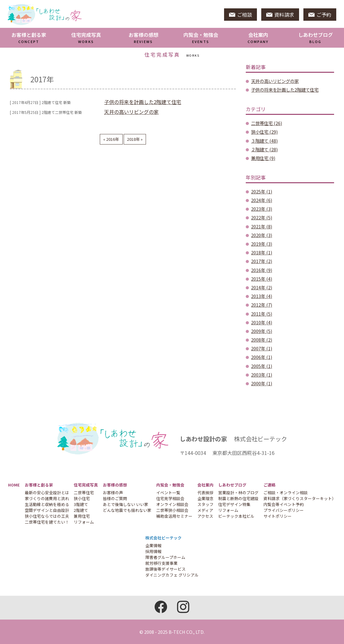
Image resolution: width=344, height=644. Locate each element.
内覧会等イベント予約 (284, 504)
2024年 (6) (262, 200)
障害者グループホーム (165, 557)
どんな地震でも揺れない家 (127, 510)
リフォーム (84, 522)
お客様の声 (113, 493)
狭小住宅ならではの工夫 (47, 516)
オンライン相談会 (172, 504)
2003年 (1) (262, 375)
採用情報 (153, 551)
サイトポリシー (278, 516)
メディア (205, 510)
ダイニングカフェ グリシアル (172, 575)
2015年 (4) (262, 279)
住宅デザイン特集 (234, 504)
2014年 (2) (262, 287)
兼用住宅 (82, 516)
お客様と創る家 (29, 37)
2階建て (81, 510)
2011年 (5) (262, 314)
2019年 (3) (262, 244)
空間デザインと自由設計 (47, 510)
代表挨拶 (205, 493)
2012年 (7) (262, 305)
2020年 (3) (262, 235)
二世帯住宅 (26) (267, 123)
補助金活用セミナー (174, 516)
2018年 (134, 139)
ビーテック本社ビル (236, 516)
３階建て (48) (264, 141)
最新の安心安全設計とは (47, 493)
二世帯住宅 (84, 493)
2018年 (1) (262, 252)
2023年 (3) (262, 209)
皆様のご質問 (115, 498)
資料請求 (280, 15)
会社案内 (258, 37)
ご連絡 (269, 485)
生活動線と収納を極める (47, 504)
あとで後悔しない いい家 (126, 504)
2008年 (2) (262, 340)
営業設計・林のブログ (238, 493)
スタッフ (205, 504)
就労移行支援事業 (161, 563)
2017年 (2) (262, 261)
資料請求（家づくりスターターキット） (300, 498)
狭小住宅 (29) (264, 132)
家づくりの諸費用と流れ (47, 498)
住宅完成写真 (86, 37)
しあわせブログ (315, 37)
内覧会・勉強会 (201, 37)
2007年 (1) (262, 348)
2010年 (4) (262, 322)
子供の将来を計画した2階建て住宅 (143, 102)
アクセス (205, 516)
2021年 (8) (262, 226)
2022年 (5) (262, 217)
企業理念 (205, 498)
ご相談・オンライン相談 (286, 493)
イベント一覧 (168, 493)
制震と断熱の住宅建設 (238, 498)
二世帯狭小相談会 (172, 510)
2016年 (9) (262, 270)
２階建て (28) (264, 149)
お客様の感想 (143, 37)
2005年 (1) (262, 366)
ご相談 (240, 15)
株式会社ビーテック (163, 538)
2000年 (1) (262, 383)
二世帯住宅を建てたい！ (47, 522)
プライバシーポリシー (284, 510)
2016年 (112, 139)
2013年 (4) (262, 296)
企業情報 (153, 545)
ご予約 (320, 15)
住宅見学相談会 (170, 498)
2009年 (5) (262, 331)
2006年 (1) (262, 357)
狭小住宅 (82, 498)
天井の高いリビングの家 (131, 112)
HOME (14, 485)
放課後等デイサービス (165, 569)
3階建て (81, 504)
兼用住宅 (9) (263, 158)
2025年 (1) (262, 191)
